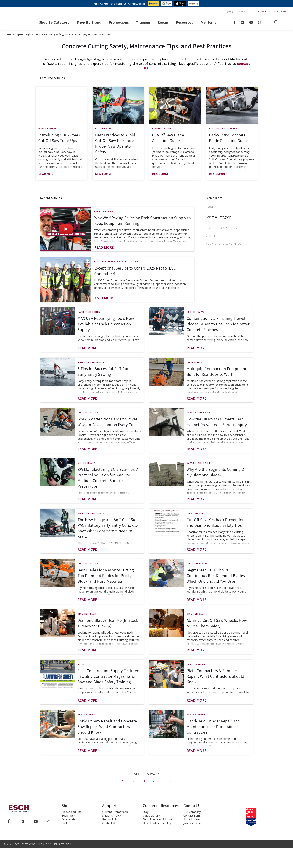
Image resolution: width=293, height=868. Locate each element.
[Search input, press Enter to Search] (228, 207)
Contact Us (109, 826)
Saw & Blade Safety (199, 415)
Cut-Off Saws (104, 129)
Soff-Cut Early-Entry (223, 129)
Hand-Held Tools (89, 315)
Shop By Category (54, 22)
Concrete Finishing (222, 265)
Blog (146, 814)
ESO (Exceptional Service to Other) (117, 262)
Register (265, 12)
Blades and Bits (72, 814)
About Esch (216, 236)
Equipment (68, 818)
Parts (65, 826)
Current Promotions (115, 814)
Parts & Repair (48, 129)
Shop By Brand (89, 22)
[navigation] (228, 259)
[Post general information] (61, 153)
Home (8, 34)
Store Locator (192, 822)
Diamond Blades (163, 129)
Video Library (86, 465)
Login (252, 12)
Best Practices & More (158, 822)
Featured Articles (53, 78)
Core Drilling (218, 273)
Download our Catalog (157, 826)
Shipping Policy (112, 818)
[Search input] (228, 207)
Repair (163, 22)
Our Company (192, 814)
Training (143, 22)
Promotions (119, 22)
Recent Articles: (52, 198)
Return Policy (111, 822)
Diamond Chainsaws (223, 298)
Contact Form (192, 818)
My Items (208, 22)
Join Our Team (192, 826)
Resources (184, 22)
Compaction (216, 257)
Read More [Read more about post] (47, 174)
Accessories (69, 822)
